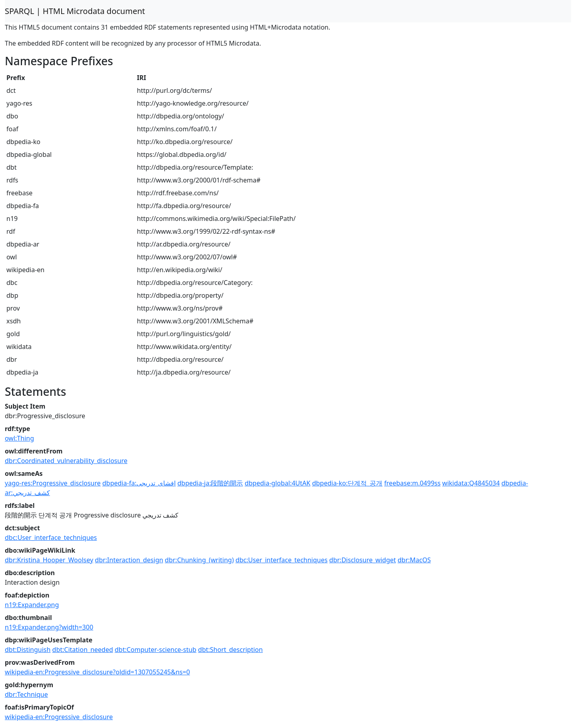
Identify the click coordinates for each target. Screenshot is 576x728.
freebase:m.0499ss (413, 483)
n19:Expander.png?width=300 (49, 627)
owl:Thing (19, 438)
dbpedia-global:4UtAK (278, 483)
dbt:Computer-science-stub (156, 650)
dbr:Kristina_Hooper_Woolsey (49, 560)
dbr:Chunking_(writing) (199, 560)
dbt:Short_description (230, 650)
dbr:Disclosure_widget (363, 560)
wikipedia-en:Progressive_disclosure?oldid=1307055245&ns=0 (97, 672)
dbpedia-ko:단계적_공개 (347, 483)
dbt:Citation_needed (83, 650)
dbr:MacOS (414, 560)
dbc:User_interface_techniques (51, 537)
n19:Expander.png (32, 605)
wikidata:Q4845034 (471, 483)
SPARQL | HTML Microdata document (75, 11)
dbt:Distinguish (28, 650)
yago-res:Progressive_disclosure (53, 483)
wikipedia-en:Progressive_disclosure (59, 717)
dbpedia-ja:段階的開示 (210, 483)
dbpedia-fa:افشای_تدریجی (139, 483)
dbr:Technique (26, 694)
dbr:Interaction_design (129, 560)
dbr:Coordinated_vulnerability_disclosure (66, 461)
